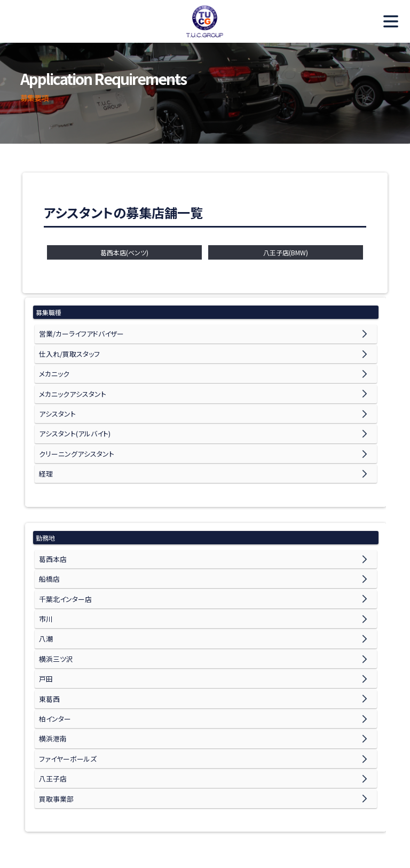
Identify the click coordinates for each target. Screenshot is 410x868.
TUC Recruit (205, 21)
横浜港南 (52, 700)
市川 (45, 593)
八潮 (45, 611)
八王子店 (52, 735)
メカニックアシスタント (70, 386)
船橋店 (49, 558)
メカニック (53, 368)
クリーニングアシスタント (73, 439)
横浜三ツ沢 (55, 629)
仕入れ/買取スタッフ (67, 351)
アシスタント (56, 404)
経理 (45, 457)
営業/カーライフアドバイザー (79, 333)
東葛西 (49, 664)
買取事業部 (55, 753)
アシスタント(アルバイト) (72, 422)
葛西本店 (52, 540)
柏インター (54, 682)
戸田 (45, 647)
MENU (386, 21)
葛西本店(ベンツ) (124, 252)
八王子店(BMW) (286, 252)
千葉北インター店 (64, 576)
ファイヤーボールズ (65, 718)
